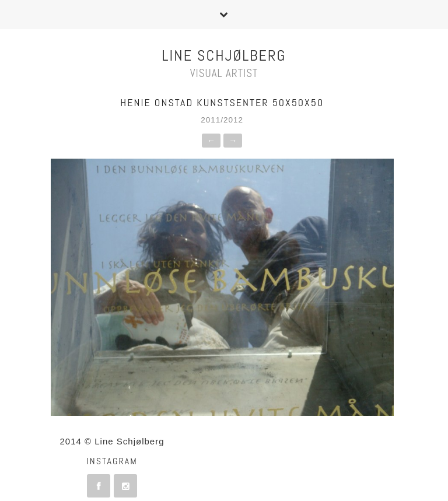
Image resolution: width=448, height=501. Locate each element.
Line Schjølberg (224, 56)
